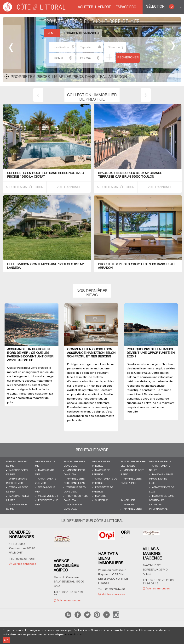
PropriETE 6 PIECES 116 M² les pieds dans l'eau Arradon (69, 77)
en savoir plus (73, 635)
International (158, 509)
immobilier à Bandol (140, 394)
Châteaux (101, 500)
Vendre (104, 7)
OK (6, 640)
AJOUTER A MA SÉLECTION (25, 187)
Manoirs (101, 496)
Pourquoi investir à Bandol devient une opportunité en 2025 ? (151, 353)
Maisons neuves (163, 475)
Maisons (129, 505)
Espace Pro (126, 7)
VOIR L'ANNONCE (69, 187)
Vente (52, 33)
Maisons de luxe (163, 496)
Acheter (86, 7)
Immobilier (128, 500)
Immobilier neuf (160, 462)
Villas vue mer (48, 496)
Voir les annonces (24, 564)
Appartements (133, 509)
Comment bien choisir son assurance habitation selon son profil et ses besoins (91, 353)
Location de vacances (81, 33)
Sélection (160, 7)
